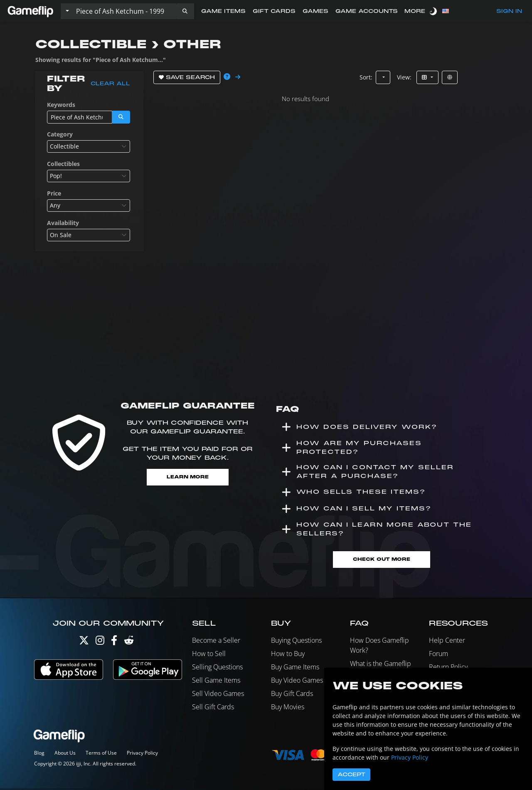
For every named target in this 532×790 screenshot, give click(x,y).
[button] (185, 11)
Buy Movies (288, 709)
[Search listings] (124, 11)
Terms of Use (101, 754)
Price (54, 193)
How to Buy (288, 656)
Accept (351, 775)
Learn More (188, 477)
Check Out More (382, 561)
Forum (438, 656)
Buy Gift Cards (292, 696)
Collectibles (63, 164)
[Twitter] (84, 644)
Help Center (447, 642)
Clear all (110, 84)
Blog (39, 754)
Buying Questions (296, 642)
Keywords (61, 105)
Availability (63, 223)
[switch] (434, 11)
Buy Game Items (295, 669)
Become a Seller (216, 642)
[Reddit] (129, 644)
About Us (65, 754)
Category (60, 134)
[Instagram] (100, 644)
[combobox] (89, 146)
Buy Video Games (297, 682)
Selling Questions (217, 669)
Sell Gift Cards (213, 709)
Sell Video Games (218, 696)
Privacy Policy (142, 754)
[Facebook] (114, 644)
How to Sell (209, 656)
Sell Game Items (216, 682)
